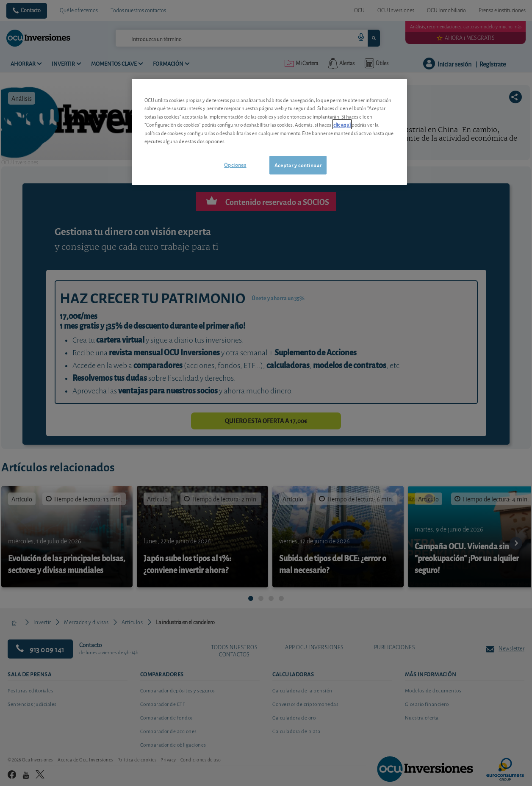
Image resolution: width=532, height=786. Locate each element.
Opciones (235, 165)
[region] (269, 132)
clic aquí (342, 124)
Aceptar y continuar (298, 165)
